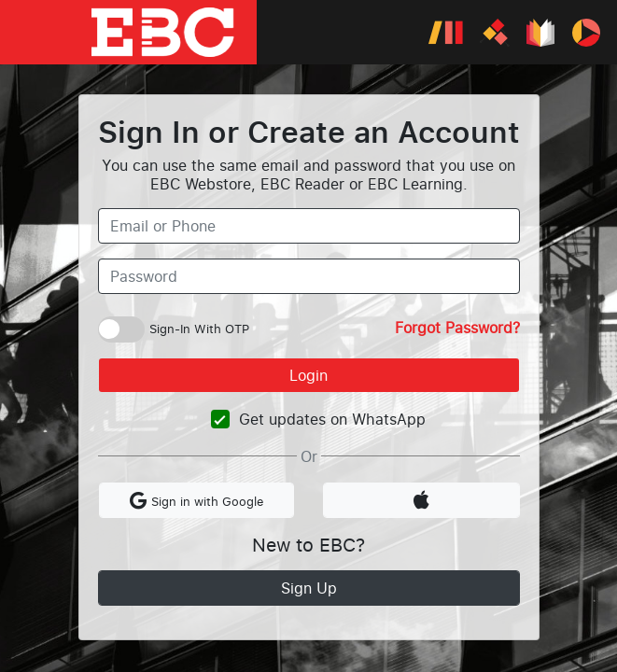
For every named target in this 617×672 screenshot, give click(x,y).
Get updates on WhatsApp (332, 419)
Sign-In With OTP (199, 329)
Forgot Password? (457, 328)
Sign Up (309, 588)
